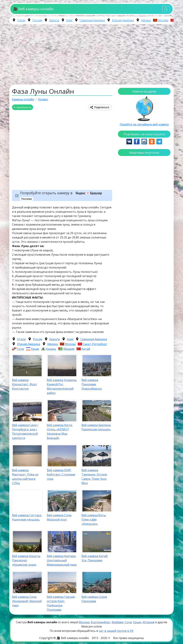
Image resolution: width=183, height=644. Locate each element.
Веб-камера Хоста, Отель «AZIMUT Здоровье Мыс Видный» (60, 431)
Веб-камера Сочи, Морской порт (59, 517)
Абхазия (69, 349)
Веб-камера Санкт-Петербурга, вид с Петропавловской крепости (25, 431)
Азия (69, 20)
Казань (51, 349)
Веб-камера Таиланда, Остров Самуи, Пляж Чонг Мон (94, 477)
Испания (148, 622)
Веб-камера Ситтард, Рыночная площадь (27, 517)
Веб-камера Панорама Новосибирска (92, 384)
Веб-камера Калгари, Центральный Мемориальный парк (62, 560)
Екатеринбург (101, 622)
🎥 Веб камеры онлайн (33, 9)
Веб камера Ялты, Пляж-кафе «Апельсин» (94, 519)
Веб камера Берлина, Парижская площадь (96, 427)
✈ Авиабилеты (23, 107)
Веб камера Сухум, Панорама (94, 599)
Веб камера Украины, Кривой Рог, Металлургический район (62, 386)
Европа (54, 20)
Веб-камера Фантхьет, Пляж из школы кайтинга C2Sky (25, 477)
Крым (35, 349)
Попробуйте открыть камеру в (62, 193)
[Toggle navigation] (166, 9)
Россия (37, 20)
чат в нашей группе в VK (116, 631)
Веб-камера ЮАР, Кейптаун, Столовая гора (61, 474)
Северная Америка (92, 20)
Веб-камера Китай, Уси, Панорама (95, 558)
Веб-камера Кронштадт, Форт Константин (25, 384)
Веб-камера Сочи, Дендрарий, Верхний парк (27, 601)
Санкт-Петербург (95, 344)
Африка (146, 20)
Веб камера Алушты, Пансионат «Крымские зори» (26, 560)
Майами (118, 622)
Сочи (20, 349)
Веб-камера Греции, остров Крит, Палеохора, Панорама (61, 603)
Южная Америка (123, 20)
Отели (21, 20)
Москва (163, 20)
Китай (86, 349)
